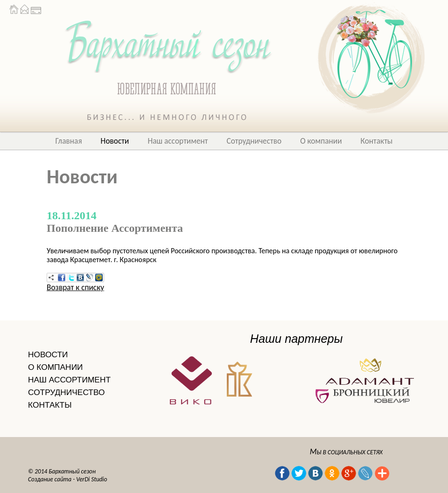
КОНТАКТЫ (50, 405)
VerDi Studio (91, 479)
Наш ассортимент (178, 141)
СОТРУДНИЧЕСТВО (66, 392)
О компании (321, 141)
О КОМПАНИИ (56, 367)
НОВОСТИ (48, 354)
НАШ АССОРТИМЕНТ (69, 380)
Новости (115, 141)
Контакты (377, 141)
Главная (69, 141)
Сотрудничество (254, 141)
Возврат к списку (75, 287)
